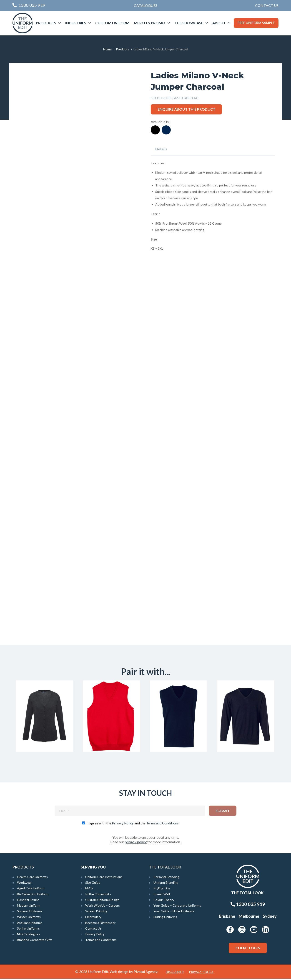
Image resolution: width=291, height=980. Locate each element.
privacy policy (136, 843)
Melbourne (249, 918)
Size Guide (93, 884)
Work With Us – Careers (103, 907)
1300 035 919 (248, 906)
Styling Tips (162, 890)
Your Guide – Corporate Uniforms (177, 907)
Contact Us (267, 5)
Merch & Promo (150, 23)
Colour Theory (164, 901)
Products (46, 23)
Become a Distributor (100, 924)
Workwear (24, 884)
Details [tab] (161, 149)
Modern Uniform (29, 907)
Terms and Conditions (162, 824)
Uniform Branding (166, 884)
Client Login (248, 949)
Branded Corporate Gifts (35, 941)
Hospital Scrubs (28, 901)
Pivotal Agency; (146, 973)
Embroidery (93, 918)
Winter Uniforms (29, 918)
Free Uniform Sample (256, 23)
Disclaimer (175, 973)
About (219, 23)
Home (107, 49)
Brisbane (227, 918)
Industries (76, 23)
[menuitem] (267, 5)
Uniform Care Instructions (104, 878)
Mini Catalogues (29, 935)
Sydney (270, 918)
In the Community (98, 895)
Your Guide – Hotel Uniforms (174, 913)
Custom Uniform (112, 23)
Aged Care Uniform (31, 890)
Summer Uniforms (30, 913)
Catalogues (146, 5)
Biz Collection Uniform (33, 895)
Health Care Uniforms (32, 878)
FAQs (89, 890)
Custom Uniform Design (102, 901)
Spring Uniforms (28, 930)
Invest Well (162, 895)
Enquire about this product (186, 109)
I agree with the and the (133, 824)
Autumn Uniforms (30, 924)
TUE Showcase (189, 23)
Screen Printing (96, 913)
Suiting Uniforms (165, 918)
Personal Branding (166, 878)
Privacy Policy (123, 824)
